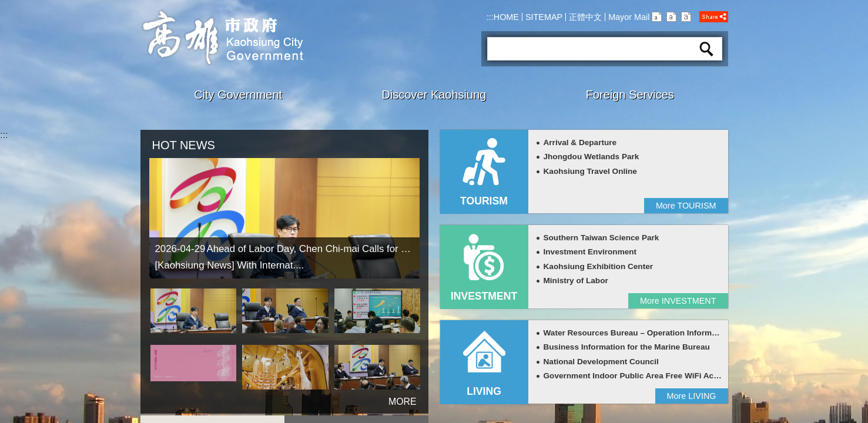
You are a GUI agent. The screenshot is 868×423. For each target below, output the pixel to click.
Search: (502, 33)
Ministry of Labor (576, 281)
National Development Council (601, 362)
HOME (506, 17)
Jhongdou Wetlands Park (591, 157)
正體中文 (585, 17)
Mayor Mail (629, 17)
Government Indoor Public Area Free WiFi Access (638, 376)
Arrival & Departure (580, 142)
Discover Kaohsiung (434, 95)
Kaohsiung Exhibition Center (599, 266)
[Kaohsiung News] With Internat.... (230, 265)
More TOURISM (686, 206)
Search (706, 49)
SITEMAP (544, 17)
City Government (238, 95)
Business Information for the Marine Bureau (627, 347)
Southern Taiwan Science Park (601, 238)
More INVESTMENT (678, 301)
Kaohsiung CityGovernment (222, 38)
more (387, 397)
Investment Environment (590, 252)
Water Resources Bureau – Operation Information (637, 333)
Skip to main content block (6, 6)
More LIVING (692, 396)
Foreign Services (630, 95)
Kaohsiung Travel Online (590, 171)
